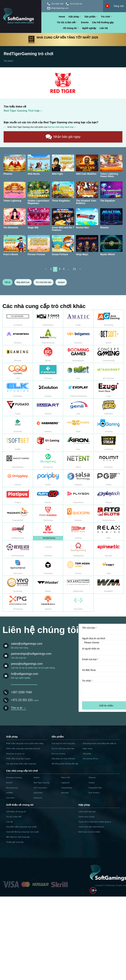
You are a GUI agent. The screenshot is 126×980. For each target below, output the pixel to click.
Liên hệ (104, 28)
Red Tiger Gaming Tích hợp (22, 111)
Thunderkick (67, 788)
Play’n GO (66, 778)
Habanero (38, 798)
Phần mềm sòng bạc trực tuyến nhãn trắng (25, 743)
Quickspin (38, 793)
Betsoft (9, 783)
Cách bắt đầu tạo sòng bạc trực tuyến (22, 832)
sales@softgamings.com (27, 644)
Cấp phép (87, 754)
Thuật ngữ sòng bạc (15, 842)
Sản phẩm (90, 17)
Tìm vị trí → (19, 708)
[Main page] (21, 16)
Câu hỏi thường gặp (103, 22)
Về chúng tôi (70, 28)
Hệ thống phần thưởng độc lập (65, 764)
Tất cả (7, 282)
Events (85, 22)
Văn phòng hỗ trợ (90, 759)
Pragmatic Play (95, 788)
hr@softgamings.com (25, 674)
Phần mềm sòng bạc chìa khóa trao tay (23, 749)
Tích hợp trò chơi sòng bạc (63, 743)
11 (74, 269)
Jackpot (61, 282)
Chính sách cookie (87, 817)
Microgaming (12, 788)
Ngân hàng (87, 749)
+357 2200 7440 (21, 692)
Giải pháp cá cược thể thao (63, 759)
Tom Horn (10, 798)
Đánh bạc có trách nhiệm (89, 832)
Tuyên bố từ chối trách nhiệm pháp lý (95, 822)
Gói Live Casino (58, 754)
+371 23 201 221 (22, 700)
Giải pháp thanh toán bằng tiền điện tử (99, 743)
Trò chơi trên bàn (43, 282)
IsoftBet (10, 793)
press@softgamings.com (27, 664)
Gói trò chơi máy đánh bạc (63, 749)
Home (62, 17)
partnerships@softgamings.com (31, 654)
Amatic (92, 783)
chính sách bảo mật (87, 812)
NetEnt (37, 778)
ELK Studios (94, 793)
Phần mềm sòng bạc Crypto (18, 759)
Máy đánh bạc (23, 282)
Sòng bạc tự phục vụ (15, 754)
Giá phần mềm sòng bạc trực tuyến (21, 827)
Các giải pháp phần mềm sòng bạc (21, 764)
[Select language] (115, 6)
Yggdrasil (65, 783)
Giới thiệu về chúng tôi (16, 812)
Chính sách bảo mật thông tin (91, 827)
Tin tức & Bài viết (66, 22)
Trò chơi (105, 17)
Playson (92, 778)
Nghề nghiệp (89, 28)
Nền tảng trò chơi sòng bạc (18, 837)
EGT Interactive (40, 788)
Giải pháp (74, 17)
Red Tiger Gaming (42, 783)
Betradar (65, 793)
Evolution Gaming (14, 778)
